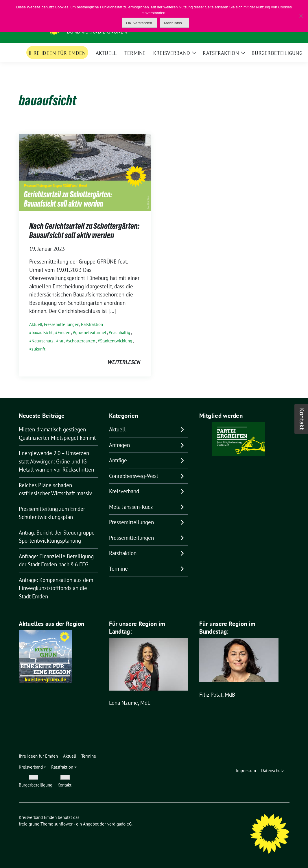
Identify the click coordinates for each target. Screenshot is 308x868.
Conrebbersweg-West (134, 476)
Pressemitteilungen (62, 324)
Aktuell (36, 324)
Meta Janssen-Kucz (131, 507)
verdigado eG (119, 824)
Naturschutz (43, 341)
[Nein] (301, 16)
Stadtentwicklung (116, 341)
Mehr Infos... (174, 23)
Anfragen (119, 445)
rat (61, 341)
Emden (64, 332)
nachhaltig (121, 332)
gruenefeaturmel (91, 332)
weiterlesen (124, 362)
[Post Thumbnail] (85, 172)
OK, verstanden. (139, 23)
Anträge (118, 460)
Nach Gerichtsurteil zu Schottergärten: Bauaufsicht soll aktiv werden (84, 231)
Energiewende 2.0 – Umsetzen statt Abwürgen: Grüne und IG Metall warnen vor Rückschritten (56, 461)
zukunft (38, 349)
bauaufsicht (42, 332)
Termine (118, 569)
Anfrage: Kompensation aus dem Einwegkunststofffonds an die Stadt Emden (56, 588)
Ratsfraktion (92, 324)
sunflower (63, 824)
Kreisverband (124, 491)
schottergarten (82, 341)
